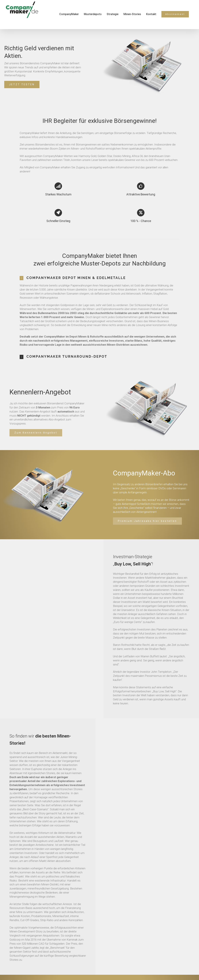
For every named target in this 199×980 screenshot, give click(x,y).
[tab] (99, 278)
